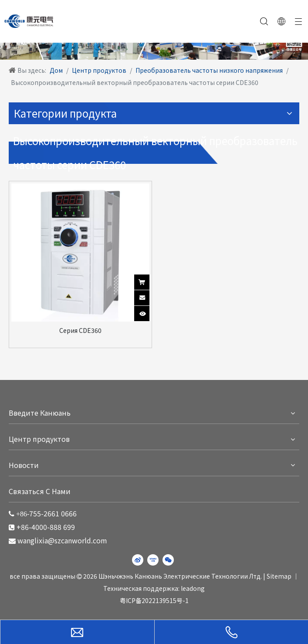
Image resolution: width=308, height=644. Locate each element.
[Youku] (153, 560)
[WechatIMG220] (154, 44)
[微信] (168, 560)
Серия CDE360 (80, 330)
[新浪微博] (138, 560)
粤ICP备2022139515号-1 (154, 600)
